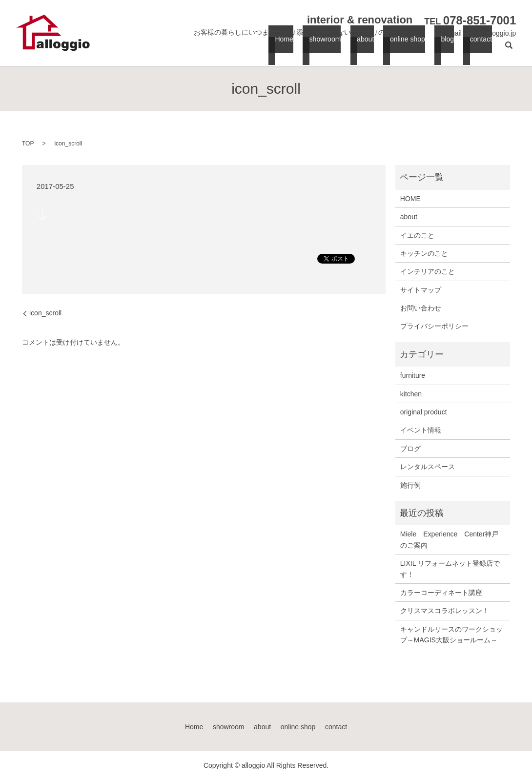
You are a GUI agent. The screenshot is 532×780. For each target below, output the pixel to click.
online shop (407, 49)
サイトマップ (421, 290)
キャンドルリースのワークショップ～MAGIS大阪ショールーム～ (451, 635)
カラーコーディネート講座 (441, 593)
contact (478, 49)
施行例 (410, 485)
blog (447, 49)
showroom (325, 49)
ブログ (410, 449)
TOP (28, 144)
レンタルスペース (428, 467)
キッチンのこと (424, 253)
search (509, 49)
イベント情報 (421, 430)
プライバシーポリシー (434, 326)
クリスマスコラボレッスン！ (445, 611)
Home (286, 49)
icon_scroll (45, 313)
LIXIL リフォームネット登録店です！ (450, 569)
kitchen (411, 394)
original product (424, 412)
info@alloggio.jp (491, 33)
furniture (413, 375)
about (366, 49)
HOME (410, 199)
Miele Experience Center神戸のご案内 (450, 539)
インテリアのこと (428, 271)
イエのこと (417, 235)
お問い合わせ (421, 308)
